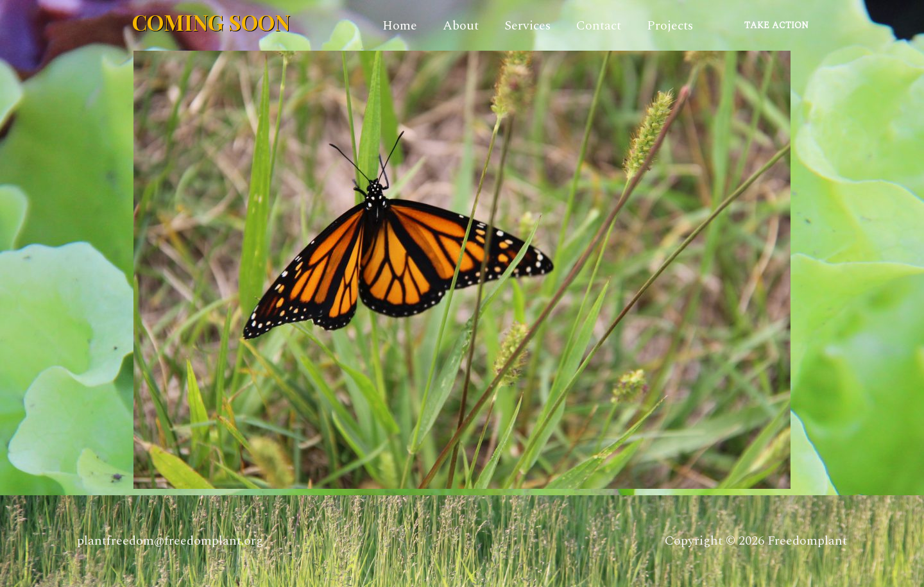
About (461, 26)
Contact (599, 26)
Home (400, 26)
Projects (670, 26)
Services (527, 26)
